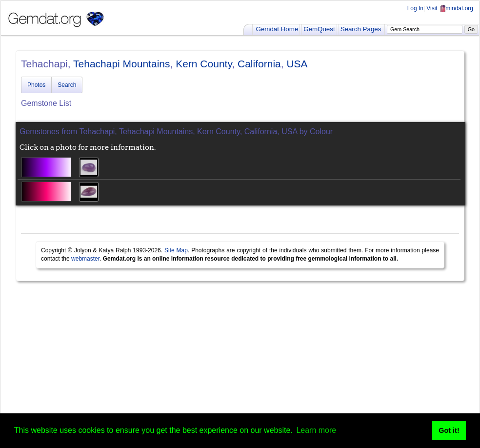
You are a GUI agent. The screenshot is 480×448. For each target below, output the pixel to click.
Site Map (176, 250)
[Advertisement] (240, 364)
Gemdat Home (277, 29)
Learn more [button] (316, 430)
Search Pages (361, 29)
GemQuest (319, 29)
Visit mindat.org (450, 8)
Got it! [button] (449, 430)
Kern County (204, 64)
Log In (415, 8)
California (259, 64)
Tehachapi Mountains (121, 64)
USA (297, 64)
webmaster (85, 259)
